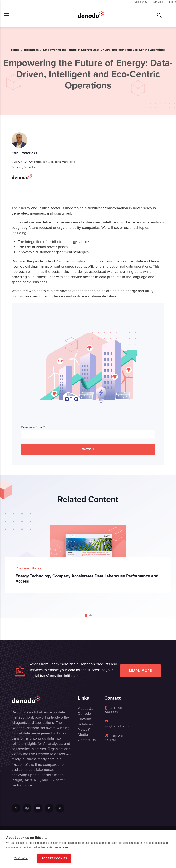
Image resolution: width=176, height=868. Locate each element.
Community (141, 2)
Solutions (85, 724)
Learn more (140, 671)
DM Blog (158, 2)
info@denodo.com (117, 724)
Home (15, 50)
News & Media (84, 732)
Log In (173, 2)
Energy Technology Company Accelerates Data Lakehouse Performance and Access (87, 578)
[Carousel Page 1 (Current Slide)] (86, 615)
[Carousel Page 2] (90, 615)
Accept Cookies (54, 858)
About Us (85, 708)
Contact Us (87, 740)
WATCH (88, 449)
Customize (21, 858)
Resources (31, 50)
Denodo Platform (85, 716)
